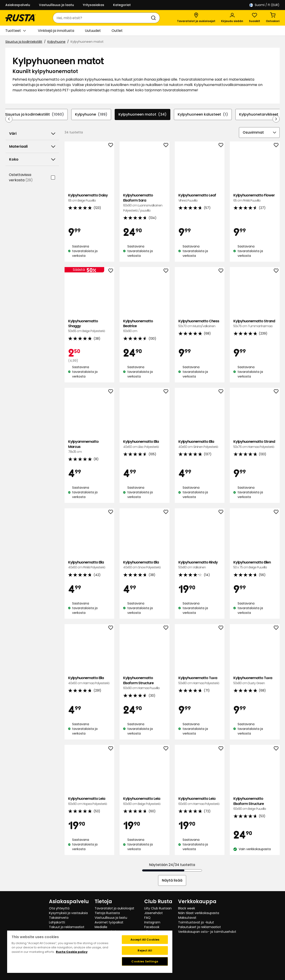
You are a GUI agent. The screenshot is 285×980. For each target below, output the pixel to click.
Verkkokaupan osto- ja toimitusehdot (207, 932)
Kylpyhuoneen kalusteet (203, 114)
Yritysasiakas (94, 5)
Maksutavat (187, 918)
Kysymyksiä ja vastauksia (68, 913)
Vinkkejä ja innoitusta (56, 31)
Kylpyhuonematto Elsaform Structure (145, 683)
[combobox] (102, 18)
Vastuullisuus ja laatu (56, 5)
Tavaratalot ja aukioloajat (114, 908)
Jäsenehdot (154, 913)
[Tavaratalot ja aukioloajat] (196, 18)
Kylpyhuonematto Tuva (200, 681)
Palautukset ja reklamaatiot (199, 927)
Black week (187, 908)
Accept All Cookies (145, 940)
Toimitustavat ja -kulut (196, 922)
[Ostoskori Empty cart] (273, 18)
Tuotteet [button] (16, 31)
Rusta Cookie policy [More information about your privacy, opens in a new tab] (72, 952)
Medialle (101, 927)
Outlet (117, 31)
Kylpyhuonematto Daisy (90, 198)
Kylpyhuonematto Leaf (200, 198)
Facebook (152, 927)
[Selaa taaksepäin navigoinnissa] (9, 119)
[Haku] (154, 18)
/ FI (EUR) (264, 5)
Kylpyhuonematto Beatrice (145, 326)
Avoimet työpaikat (109, 922)
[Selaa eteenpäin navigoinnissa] (276, 119)
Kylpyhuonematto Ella (145, 444)
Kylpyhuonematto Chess (200, 324)
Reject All (145, 950)
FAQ (147, 918)
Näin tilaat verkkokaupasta (199, 913)
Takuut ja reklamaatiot (67, 927)
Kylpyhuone (56, 42)
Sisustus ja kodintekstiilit (24, 42)
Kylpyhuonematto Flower (255, 198)
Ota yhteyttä (59, 908)
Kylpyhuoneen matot (142, 114)
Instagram (152, 922)
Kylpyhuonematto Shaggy (90, 326)
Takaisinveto (59, 918)
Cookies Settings (145, 961)
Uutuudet (93, 31)
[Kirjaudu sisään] (232, 18)
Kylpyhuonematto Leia (90, 801)
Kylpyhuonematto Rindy (200, 565)
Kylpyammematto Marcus (90, 447)
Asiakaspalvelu (18, 5)
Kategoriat (122, 5)
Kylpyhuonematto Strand (255, 324)
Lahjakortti (57, 922)
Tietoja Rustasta (107, 913)
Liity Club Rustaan (158, 908)
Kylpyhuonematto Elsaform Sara (145, 203)
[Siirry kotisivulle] (20, 18)
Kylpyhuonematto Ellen (255, 565)
